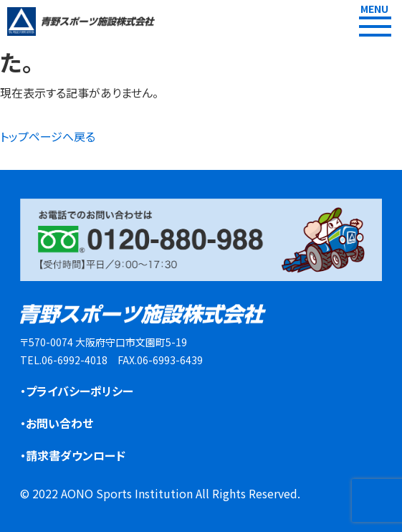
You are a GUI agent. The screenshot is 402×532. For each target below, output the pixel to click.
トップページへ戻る (48, 136)
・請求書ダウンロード (73, 455)
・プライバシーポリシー (77, 391)
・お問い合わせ (57, 423)
